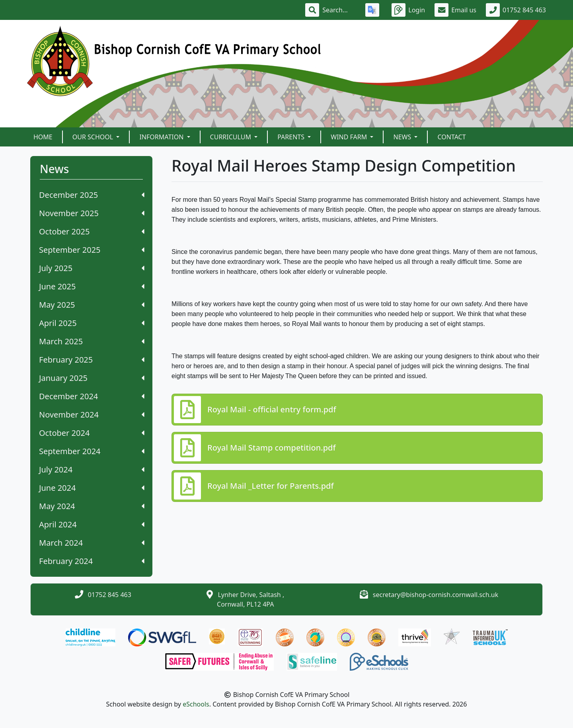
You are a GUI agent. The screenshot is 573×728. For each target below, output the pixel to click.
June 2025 (92, 286)
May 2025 (92, 305)
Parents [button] (292, 137)
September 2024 (92, 451)
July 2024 (92, 469)
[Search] (339, 10)
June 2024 (92, 488)
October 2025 (92, 231)
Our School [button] (94, 137)
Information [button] (162, 137)
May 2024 (92, 506)
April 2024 (92, 524)
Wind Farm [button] (350, 137)
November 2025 (92, 213)
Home (43, 137)
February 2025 (92, 360)
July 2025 (92, 268)
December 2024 (92, 396)
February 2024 (92, 561)
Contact (451, 137)
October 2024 (92, 433)
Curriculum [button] (232, 137)
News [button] (403, 137)
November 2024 (92, 415)
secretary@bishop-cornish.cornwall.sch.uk (436, 595)
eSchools (196, 704)
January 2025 (92, 378)
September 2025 (92, 250)
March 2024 (92, 543)
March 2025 (92, 341)
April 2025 (92, 323)
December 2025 (92, 195)
